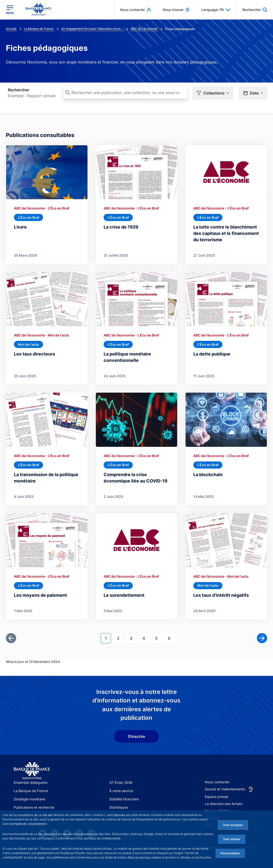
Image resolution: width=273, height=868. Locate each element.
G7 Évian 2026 (121, 782)
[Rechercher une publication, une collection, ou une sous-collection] (125, 93)
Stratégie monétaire (29, 799)
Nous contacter (217, 782)
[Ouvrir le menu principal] (10, 10)
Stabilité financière (124, 799)
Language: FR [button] (216, 10)
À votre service (121, 791)
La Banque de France (31, 791)
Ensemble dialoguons (31, 782)
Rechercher (18, 90)
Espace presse (217, 797)
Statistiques (119, 807)
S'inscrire (136, 736)
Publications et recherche (34, 807)
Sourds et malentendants (225, 789)
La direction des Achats (224, 804)
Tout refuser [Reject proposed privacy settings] (232, 839)
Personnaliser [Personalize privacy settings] (230, 853)
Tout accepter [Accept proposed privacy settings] (233, 825)
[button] (213, 93)
